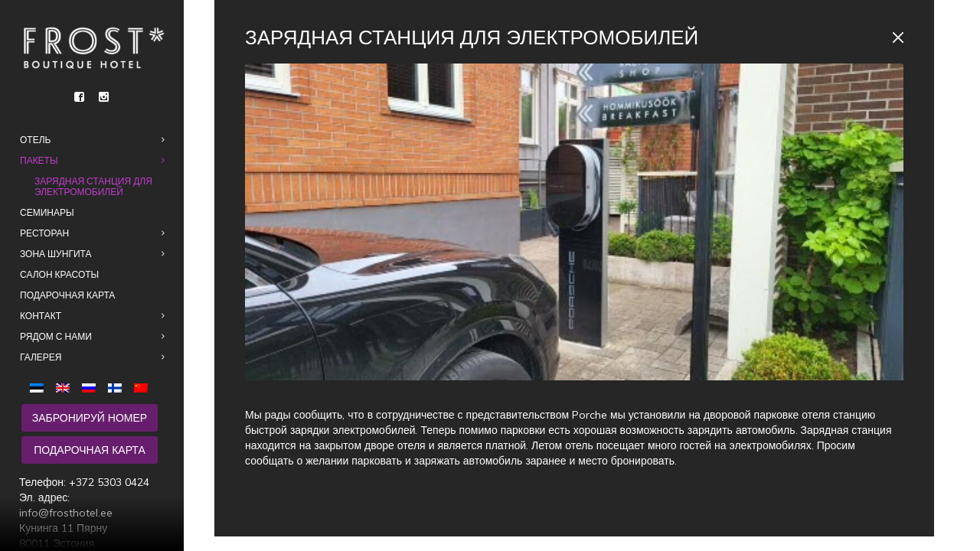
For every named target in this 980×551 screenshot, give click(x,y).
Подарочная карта (90, 450)
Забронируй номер (90, 418)
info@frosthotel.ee (66, 513)
